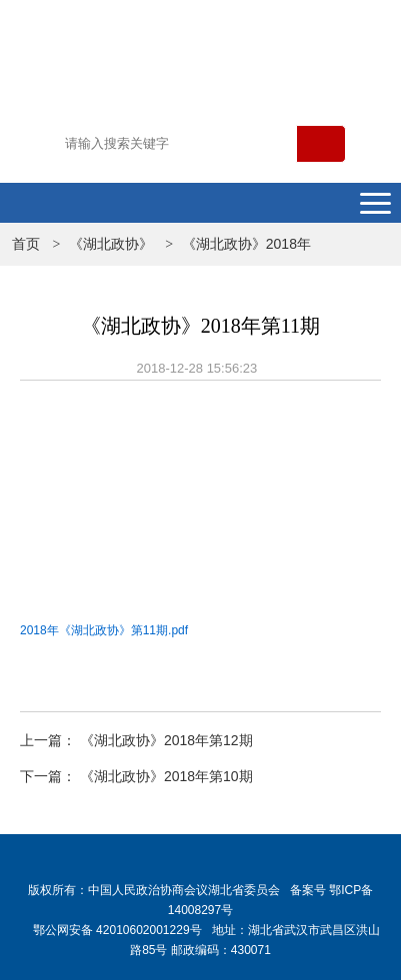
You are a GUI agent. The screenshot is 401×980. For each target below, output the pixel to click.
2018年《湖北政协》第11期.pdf (104, 630)
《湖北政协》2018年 (246, 244)
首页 (26, 244)
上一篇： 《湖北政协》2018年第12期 (136, 740)
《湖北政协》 (111, 244)
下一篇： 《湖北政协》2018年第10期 (136, 776)
